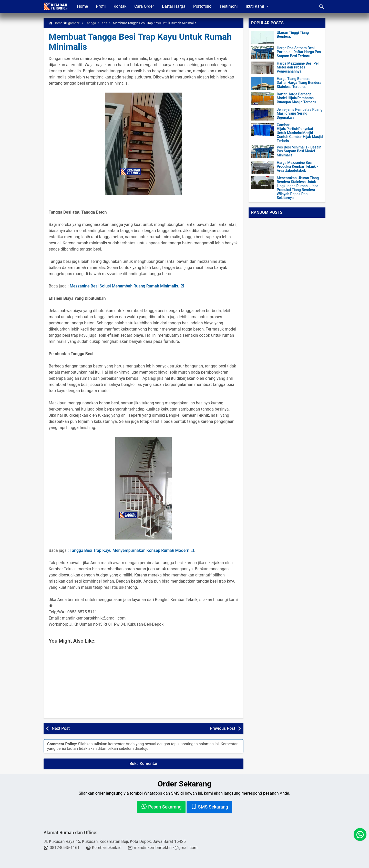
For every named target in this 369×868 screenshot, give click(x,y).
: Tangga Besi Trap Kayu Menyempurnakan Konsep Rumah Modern (129, 550)
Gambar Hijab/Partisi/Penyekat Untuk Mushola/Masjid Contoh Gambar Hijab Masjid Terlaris (300, 133)
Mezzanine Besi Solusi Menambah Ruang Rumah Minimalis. (125, 286)
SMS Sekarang (209, 806)
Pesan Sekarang (161, 806)
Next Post (61, 728)
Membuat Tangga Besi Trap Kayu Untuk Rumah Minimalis (143, 42)
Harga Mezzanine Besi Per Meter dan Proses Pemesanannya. (298, 67)
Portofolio (204, 6)
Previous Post (223, 728)
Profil (101, 6)
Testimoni (230, 6)
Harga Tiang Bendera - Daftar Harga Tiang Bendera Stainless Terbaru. (299, 83)
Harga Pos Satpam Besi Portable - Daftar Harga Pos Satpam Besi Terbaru (299, 52)
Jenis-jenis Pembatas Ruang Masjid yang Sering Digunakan (300, 114)
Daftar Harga (175, 6)
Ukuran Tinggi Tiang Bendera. (293, 35)
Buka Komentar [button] (143, 764)
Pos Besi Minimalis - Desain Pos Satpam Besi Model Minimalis (299, 151)
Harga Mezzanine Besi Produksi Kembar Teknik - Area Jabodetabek (297, 167)
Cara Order (145, 6)
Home (83, 6)
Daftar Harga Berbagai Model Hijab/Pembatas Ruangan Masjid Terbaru (296, 98)
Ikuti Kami (260, 6)
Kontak (121, 6)
